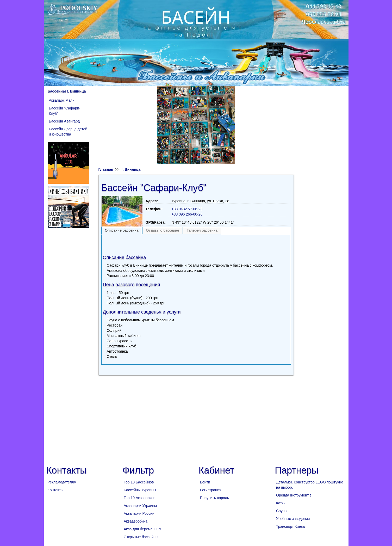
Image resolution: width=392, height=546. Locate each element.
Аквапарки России (139, 513)
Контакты (55, 490)
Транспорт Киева (290, 526)
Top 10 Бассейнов (139, 482)
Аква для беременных (142, 529)
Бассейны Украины (140, 490)
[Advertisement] (196, 243)
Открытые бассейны (141, 537)
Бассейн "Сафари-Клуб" (65, 111)
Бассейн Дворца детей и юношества (68, 132)
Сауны (282, 511)
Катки (281, 503)
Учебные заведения (293, 519)
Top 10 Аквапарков (139, 498)
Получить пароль (215, 498)
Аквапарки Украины (140, 506)
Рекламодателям (62, 482)
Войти (205, 482)
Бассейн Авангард (64, 121)
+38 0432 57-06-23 (187, 209)
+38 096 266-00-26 (187, 214)
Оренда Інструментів (294, 495)
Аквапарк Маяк (62, 100)
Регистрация (211, 490)
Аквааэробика (136, 521)
